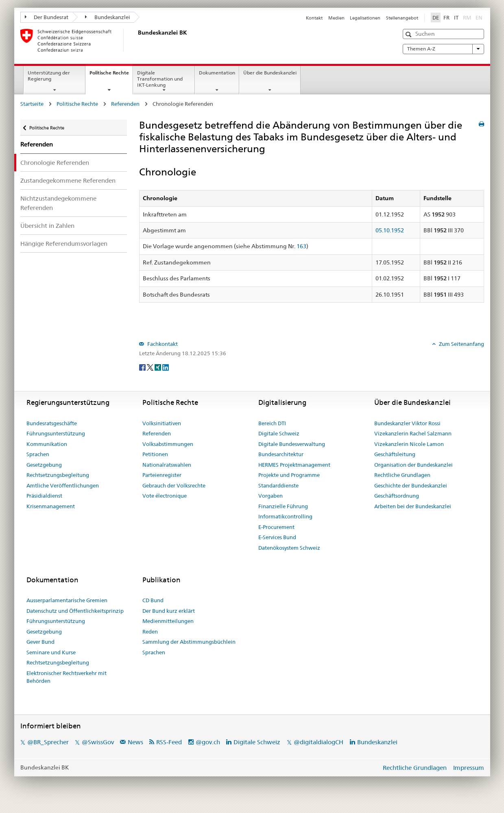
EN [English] (479, 17)
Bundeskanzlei (108, 17)
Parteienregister (162, 475)
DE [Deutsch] (436, 17)
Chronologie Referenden (55, 163)
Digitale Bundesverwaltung (292, 444)
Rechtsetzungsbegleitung (58, 475)
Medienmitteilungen (168, 621)
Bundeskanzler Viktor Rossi (407, 423)
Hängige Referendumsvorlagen (64, 244)
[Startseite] (136, 40)
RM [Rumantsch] (467, 17)
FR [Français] (446, 17)
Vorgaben (271, 496)
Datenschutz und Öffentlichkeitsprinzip (75, 611)
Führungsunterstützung (56, 433)
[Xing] (158, 367)
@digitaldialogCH (319, 742)
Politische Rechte (111, 75)
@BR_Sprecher (48, 742)
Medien (336, 18)
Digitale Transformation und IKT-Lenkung (160, 79)
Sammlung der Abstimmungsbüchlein (189, 642)
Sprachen (38, 454)
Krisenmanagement (51, 506)
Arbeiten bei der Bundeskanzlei (413, 506)
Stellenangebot (402, 18)
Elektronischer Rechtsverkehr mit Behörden (67, 677)
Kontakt (314, 18)
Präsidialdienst (44, 496)
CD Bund (153, 600)
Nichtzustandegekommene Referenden (58, 203)
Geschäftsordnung (397, 496)
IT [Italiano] (456, 17)
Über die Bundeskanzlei (270, 73)
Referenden (125, 104)
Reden (150, 632)
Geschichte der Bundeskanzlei (411, 485)
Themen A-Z (443, 49)
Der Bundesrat (47, 17)
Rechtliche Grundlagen (402, 475)
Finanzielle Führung (283, 506)
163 (301, 246)
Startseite (32, 104)
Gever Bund (40, 642)
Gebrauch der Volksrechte (174, 485)
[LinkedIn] (166, 367)
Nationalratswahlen (167, 465)
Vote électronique (165, 496)
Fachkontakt (162, 344)
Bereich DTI (272, 423)
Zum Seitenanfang (461, 344)
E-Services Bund (277, 537)
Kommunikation (47, 444)
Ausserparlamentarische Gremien (67, 600)
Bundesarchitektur (281, 454)
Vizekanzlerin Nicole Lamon (409, 444)
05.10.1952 (390, 230)
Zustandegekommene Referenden (68, 180)
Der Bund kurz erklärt (169, 611)
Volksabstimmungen (168, 444)
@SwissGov (98, 742)
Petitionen (155, 454)
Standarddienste (278, 485)
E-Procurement (276, 527)
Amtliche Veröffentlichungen (63, 485)
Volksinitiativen (162, 423)
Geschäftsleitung (395, 454)
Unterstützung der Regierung (49, 76)
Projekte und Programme (289, 475)
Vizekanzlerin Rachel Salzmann (413, 433)
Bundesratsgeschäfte (52, 423)
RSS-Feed (169, 742)
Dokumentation (217, 73)
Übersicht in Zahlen (47, 226)
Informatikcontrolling (285, 516)
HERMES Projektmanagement (294, 465)
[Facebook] (143, 367)
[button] (409, 34)
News (135, 742)
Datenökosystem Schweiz (289, 548)
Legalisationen (365, 18)
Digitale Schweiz (279, 433)
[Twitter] (151, 367)
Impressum (469, 768)
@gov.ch (208, 742)
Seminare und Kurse (51, 652)
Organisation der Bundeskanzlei (413, 465)
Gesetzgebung (44, 465)
